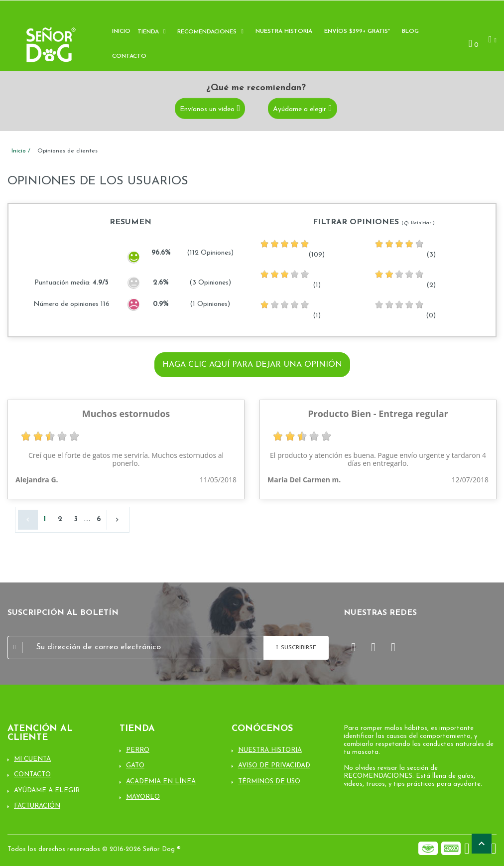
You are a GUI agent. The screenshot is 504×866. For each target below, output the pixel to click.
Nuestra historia (284, 31)
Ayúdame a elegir (300, 109)
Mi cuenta (32, 759)
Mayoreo (143, 797)
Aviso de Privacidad (274, 766)
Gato (135, 766)
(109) (292, 249)
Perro (138, 750)
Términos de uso (269, 782)
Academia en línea (161, 782)
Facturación (37, 806)
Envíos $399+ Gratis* (357, 31)
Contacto (129, 56)
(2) (405, 279)
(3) (405, 249)
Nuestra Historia (270, 750)
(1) (290, 279)
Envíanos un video (207, 109)
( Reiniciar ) (418, 223)
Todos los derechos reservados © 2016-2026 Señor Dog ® (94, 849)
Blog (410, 31)
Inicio (121, 31)
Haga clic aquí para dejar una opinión (252, 365)
